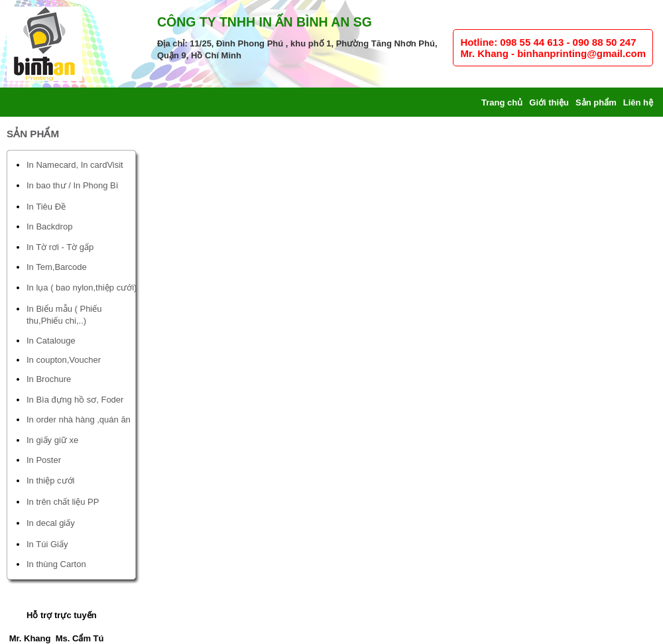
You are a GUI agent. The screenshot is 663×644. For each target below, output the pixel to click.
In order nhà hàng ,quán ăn (79, 419)
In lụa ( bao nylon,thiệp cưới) (82, 288)
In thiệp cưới (50, 481)
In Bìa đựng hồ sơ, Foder (75, 400)
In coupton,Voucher (64, 360)
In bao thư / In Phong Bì (72, 185)
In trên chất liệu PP (63, 502)
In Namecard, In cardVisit (75, 165)
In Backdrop (49, 226)
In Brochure (49, 379)
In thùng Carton (56, 564)
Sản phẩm (596, 102)
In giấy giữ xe (52, 440)
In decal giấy (51, 523)
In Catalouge (51, 341)
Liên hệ (638, 102)
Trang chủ (502, 102)
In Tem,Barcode (57, 267)
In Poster (44, 460)
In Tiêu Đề (46, 207)
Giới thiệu (549, 102)
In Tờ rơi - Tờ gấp (60, 247)
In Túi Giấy (47, 544)
